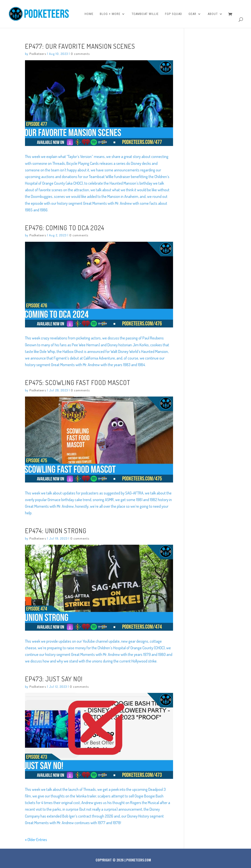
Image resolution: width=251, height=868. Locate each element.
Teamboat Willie (145, 14)
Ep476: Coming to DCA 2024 (65, 228)
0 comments (80, 54)
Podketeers (38, 54)
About (213, 14)
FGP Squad (174, 14)
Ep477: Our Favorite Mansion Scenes (80, 46)
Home (89, 14)
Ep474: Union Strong (56, 530)
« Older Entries (36, 840)
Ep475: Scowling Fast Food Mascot (78, 382)
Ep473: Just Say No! (54, 679)
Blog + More (110, 14)
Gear (192, 14)
